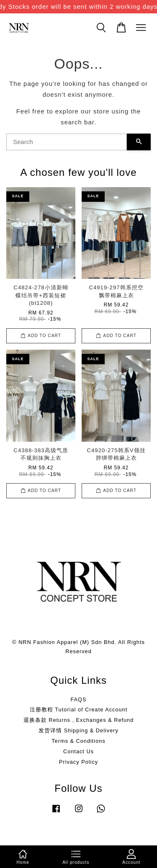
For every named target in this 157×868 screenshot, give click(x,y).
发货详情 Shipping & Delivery (78, 730)
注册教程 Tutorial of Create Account (78, 710)
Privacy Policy (78, 762)
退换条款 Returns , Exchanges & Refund (79, 720)
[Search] (67, 142)
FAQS (78, 699)
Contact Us (78, 751)
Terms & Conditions (78, 741)
